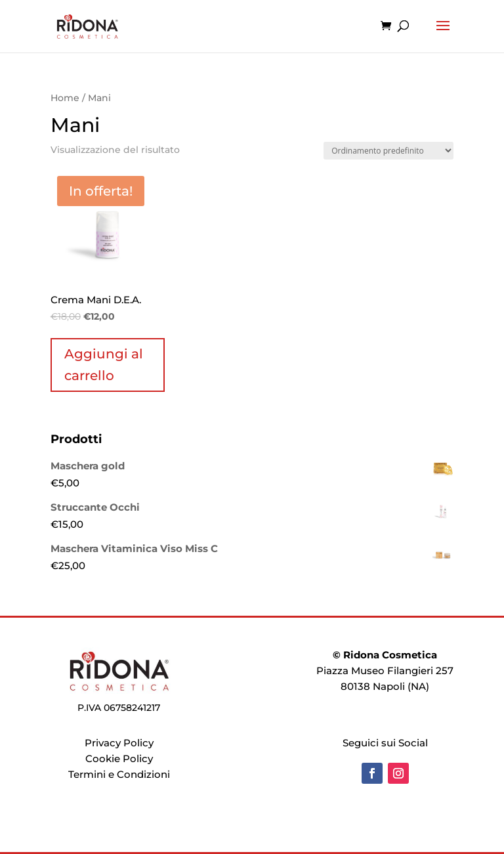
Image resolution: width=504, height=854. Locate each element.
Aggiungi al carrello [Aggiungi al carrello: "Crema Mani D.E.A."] (104, 365)
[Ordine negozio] (388, 151)
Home (65, 98)
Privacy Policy (119, 743)
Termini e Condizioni (119, 774)
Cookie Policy (119, 758)
